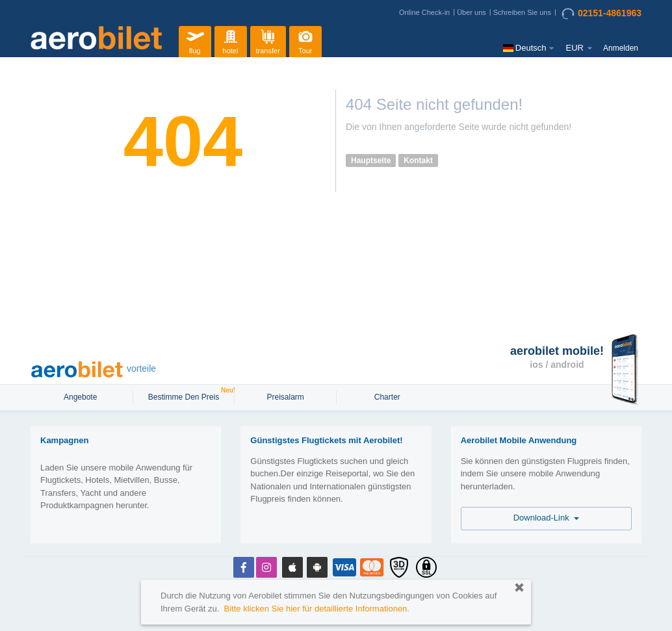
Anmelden (621, 48)
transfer (268, 40)
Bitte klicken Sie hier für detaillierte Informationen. (317, 609)
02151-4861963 (601, 14)
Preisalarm (285, 397)
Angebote (82, 397)
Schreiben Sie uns (522, 12)
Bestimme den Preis (185, 396)
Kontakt (418, 161)
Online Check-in (424, 12)
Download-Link (546, 518)
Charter (387, 397)
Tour (305, 40)
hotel (231, 40)
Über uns (472, 12)
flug (195, 40)
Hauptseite (371, 161)
